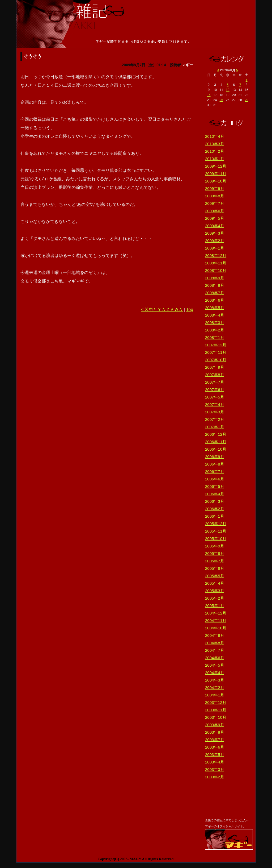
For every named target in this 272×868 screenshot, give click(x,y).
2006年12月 (216, 434)
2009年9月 (215, 188)
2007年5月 (215, 397)
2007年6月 (215, 390)
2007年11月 (216, 352)
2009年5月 (215, 218)
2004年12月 (216, 613)
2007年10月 (216, 360)
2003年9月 (215, 725)
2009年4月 (215, 226)
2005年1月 (215, 606)
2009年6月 (215, 211)
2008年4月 (215, 315)
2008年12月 (216, 256)
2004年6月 (215, 658)
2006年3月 (215, 501)
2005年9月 (215, 546)
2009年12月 (216, 166)
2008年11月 (216, 263)
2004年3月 (215, 680)
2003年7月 (215, 740)
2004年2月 (215, 688)
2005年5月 (215, 576)
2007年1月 (215, 427)
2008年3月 (215, 323)
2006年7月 (215, 472)
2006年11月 (216, 442)
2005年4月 (215, 583)
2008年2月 (215, 330)
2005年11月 (216, 531)
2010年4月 (215, 136)
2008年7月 (215, 293)
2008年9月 (215, 278)
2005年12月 (216, 524)
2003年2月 (215, 777)
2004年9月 (215, 635)
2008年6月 (215, 300)
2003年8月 (215, 732)
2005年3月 (215, 591)
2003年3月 (215, 769)
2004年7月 (215, 650)
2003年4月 (215, 762)
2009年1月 (215, 248)
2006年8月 (215, 464)
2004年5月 (215, 665)
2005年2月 (215, 598)
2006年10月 (216, 449)
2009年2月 (215, 241)
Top (190, 310)
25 (221, 100)
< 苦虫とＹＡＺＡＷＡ (162, 310)
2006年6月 (215, 479)
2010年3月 (215, 144)
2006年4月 (215, 494)
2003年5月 (215, 755)
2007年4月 (215, 404)
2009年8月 (215, 196)
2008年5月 (215, 308)
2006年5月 (215, 486)
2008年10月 (216, 270)
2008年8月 (215, 285)
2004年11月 (216, 620)
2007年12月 (216, 345)
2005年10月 (216, 539)
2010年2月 (215, 151)
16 (209, 95)
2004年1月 (215, 695)
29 (246, 100)
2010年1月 (215, 159)
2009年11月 (216, 174)
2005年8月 (215, 553)
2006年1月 (215, 516)
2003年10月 (216, 717)
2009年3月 (215, 233)
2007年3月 (215, 412)
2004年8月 (215, 643)
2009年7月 (215, 203)
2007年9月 (215, 367)
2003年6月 (215, 747)
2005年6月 (215, 568)
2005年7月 (215, 561)
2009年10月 (216, 181)
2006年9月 (215, 457)
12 (228, 90)
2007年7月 (215, 382)
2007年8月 (215, 375)
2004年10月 (216, 628)
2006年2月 (215, 509)
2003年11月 (216, 710)
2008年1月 (215, 337)
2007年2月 (215, 419)
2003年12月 (216, 702)
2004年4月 (215, 673)
